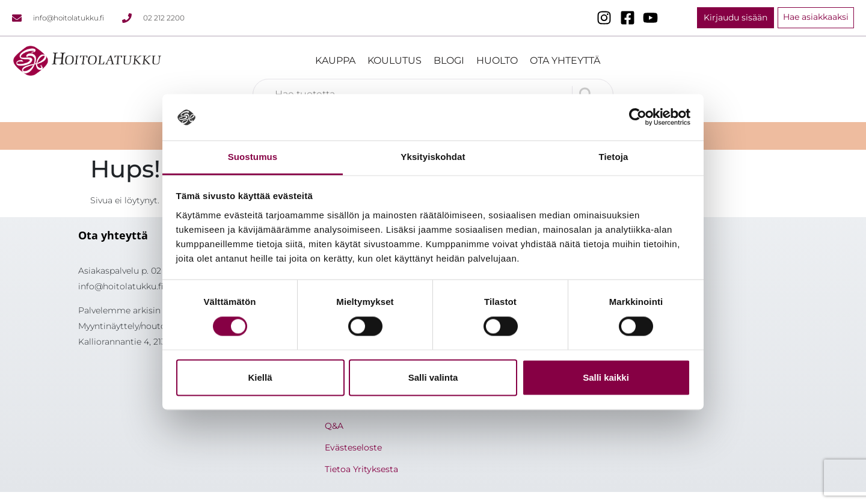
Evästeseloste (353, 447)
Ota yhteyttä (565, 60)
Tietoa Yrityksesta (361, 469)
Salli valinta (433, 377)
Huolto (497, 60)
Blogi (449, 60)
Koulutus (395, 60)
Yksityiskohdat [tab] (433, 157)
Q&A (334, 426)
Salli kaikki (606, 377)
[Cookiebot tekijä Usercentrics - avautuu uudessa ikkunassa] (638, 117)
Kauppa (335, 60)
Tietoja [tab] (614, 157)
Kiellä (260, 377)
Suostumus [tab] (253, 157)
